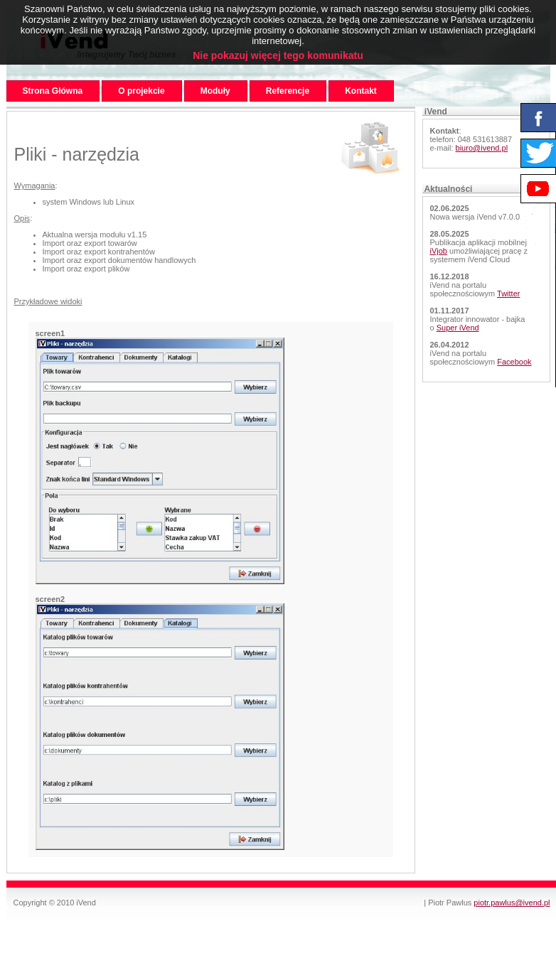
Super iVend (458, 328)
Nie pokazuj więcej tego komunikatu (278, 55)
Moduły (215, 91)
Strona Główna (53, 91)
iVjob (439, 251)
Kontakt (361, 91)
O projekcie (141, 91)
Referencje (288, 91)
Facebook (514, 362)
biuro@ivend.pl (482, 148)
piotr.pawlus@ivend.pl (512, 903)
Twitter (508, 294)
